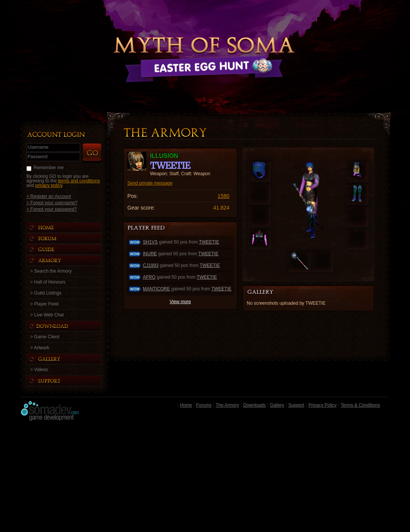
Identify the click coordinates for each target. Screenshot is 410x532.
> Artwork (40, 348)
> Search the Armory (51, 271)
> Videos (39, 370)
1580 (224, 196)
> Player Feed (44, 304)
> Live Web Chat (47, 315)
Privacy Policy (323, 405)
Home (186, 405)
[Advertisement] (205, 478)
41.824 (221, 208)
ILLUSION (164, 156)
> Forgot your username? (52, 203)
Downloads (255, 405)
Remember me (49, 168)
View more (180, 302)
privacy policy (49, 185)
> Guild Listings (46, 293)
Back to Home (205, 47)
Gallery (277, 405)
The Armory (227, 405)
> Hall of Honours (48, 282)
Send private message (150, 183)
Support (296, 405)
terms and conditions (79, 181)
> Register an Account (49, 196)
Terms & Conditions (360, 405)
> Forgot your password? (52, 209)
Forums (204, 405)
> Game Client (45, 337)
